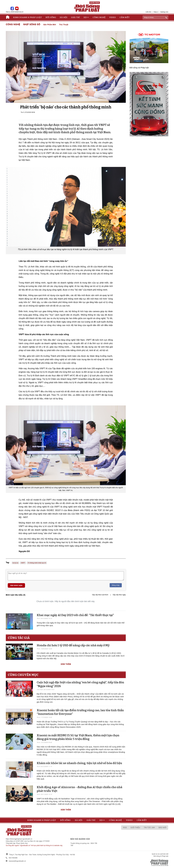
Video (113, 17)
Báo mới (162, 827)
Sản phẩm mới (50, 25)
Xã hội (64, 17)
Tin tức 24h (149, 827)
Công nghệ (99, 17)
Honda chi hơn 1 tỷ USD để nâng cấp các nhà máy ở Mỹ (73, 645)
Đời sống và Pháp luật (139, 68)
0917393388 (13, 858)
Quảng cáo (164, 12)
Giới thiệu (135, 827)
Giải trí (75, 17)
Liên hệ (148, 12)
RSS (125, 827)
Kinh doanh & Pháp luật (28, 17)
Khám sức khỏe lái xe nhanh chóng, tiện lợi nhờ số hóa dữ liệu (79, 763)
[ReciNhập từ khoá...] (155, 17)
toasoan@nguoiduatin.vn (17, 861)
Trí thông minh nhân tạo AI (37, 563)
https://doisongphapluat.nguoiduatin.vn (19, 839)
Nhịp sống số (32, 24)
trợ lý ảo (15, 563)
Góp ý (156, 12)
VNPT (23, 563)
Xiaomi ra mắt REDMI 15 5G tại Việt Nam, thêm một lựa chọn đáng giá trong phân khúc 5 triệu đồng (78, 737)
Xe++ (86, 17)
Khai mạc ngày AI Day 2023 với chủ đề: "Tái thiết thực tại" (75, 615)
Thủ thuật (64, 25)
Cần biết (125, 17)
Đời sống (51, 17)
